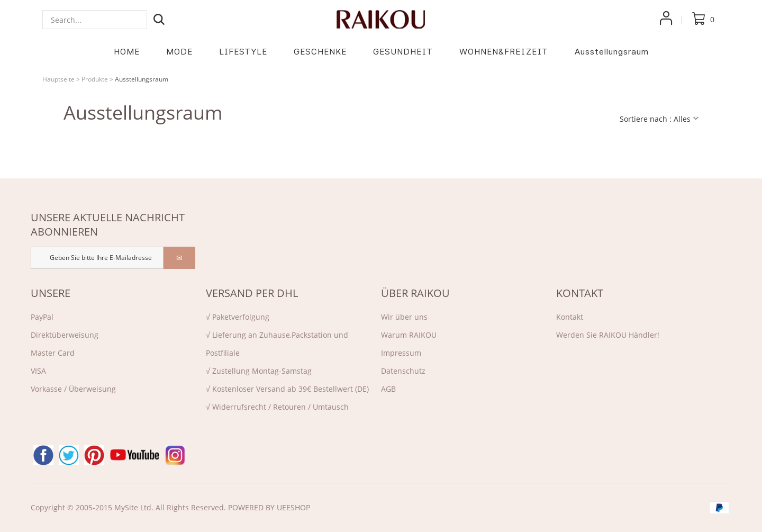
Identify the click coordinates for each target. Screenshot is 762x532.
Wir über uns (404, 317)
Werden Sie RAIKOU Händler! (608, 335)
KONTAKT (580, 293)
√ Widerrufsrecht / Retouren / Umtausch (277, 407)
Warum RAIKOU (409, 335)
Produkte (95, 79)
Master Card (53, 353)
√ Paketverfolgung (238, 317)
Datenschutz (403, 371)
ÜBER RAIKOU (415, 293)
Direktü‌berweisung (65, 335)
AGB (388, 389)
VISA (38, 371)
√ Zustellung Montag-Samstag (259, 371)
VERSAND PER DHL (252, 293)
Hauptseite (58, 79)
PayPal (42, 317)
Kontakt (570, 317)
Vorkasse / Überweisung (73, 389)
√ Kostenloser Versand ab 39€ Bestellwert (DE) (287, 389)
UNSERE (51, 293)
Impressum (401, 353)
